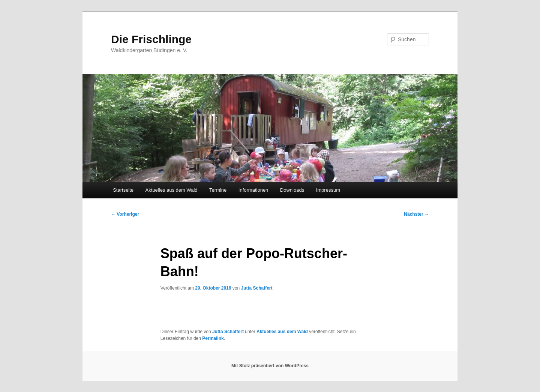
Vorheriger (125, 214)
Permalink (213, 338)
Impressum (328, 190)
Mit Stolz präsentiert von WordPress (270, 366)
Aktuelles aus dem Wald (172, 190)
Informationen (253, 190)
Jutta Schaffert (256, 288)
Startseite (123, 190)
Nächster (416, 214)
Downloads (292, 190)
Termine (218, 190)
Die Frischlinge (151, 39)
